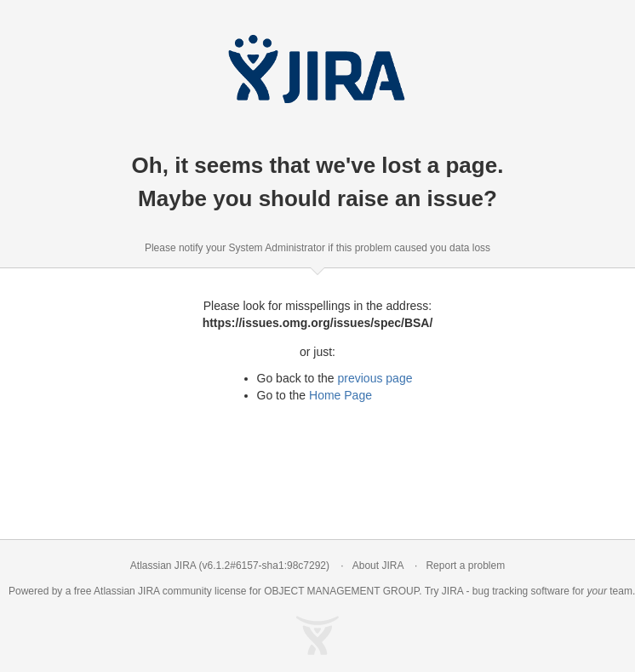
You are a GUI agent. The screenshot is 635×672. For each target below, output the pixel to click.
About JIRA (378, 566)
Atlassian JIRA (163, 566)
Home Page (340, 395)
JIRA (149, 591)
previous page (375, 378)
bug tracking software (521, 591)
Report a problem (465, 566)
